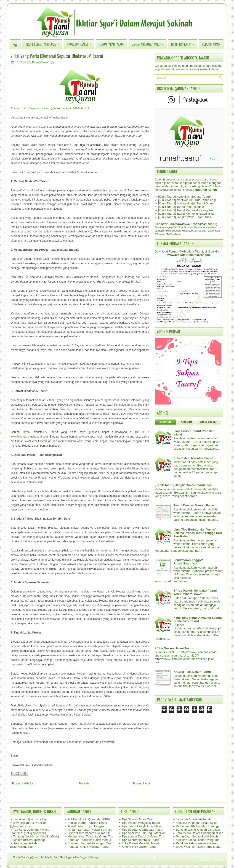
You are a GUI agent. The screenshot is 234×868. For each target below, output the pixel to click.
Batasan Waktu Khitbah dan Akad (198, 830)
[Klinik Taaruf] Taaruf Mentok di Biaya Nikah (187, 214)
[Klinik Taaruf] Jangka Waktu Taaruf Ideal (185, 217)
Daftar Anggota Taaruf (149, 43)
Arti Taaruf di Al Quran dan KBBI (89, 819)
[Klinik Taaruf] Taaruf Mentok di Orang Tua (186, 210)
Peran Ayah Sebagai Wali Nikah (197, 836)
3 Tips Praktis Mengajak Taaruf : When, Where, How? (196, 592)
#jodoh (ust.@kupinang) (29, 840)
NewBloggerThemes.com (210, 860)
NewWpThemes (154, 857)
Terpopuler (165, 422)
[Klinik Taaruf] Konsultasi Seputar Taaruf (184, 197)
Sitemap (94, 857)
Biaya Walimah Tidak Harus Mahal (199, 847)
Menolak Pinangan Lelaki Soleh (197, 823)
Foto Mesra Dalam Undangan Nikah (200, 833)
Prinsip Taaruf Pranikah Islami (87, 823)
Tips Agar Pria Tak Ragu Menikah (144, 833)
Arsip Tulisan (209, 422)
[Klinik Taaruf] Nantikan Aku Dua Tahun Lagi (187, 200)
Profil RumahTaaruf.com (44, 43)
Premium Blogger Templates (209, 857)
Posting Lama (142, 783)
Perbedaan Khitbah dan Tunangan (199, 826)
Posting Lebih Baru (24, 783)
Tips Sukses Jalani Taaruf (138, 819)
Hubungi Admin (211, 44)
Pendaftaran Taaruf (111, 44)
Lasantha (188, 857)
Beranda (84, 783)
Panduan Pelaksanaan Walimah (197, 843)
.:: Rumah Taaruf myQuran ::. (25, 857)
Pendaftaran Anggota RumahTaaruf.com (188, 562)
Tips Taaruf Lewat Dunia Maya (142, 826)
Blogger (83, 857)
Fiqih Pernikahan (184, 43)
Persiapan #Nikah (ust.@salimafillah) (23, 845)
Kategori (186, 422)
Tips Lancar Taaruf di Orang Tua (143, 836)
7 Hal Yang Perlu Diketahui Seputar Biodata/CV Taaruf (57, 56)
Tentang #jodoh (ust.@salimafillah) (36, 836)
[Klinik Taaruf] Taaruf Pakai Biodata (181, 207)
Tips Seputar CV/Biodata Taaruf (142, 830)
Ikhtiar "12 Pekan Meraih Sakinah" (90, 830)
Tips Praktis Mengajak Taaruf (141, 823)
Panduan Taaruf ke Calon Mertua (89, 840)
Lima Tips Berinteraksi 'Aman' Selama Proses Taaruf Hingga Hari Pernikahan (198, 533)
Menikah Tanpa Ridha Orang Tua (198, 840)
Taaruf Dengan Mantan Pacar (194, 505)
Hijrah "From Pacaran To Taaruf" (89, 833)
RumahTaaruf (40, 62)
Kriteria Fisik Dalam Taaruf (192, 672)
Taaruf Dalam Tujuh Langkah (86, 826)
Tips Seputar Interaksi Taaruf (140, 840)
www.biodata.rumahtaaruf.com (29, 437)
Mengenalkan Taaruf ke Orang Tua (90, 836)
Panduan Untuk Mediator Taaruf (89, 847)
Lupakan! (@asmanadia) (30, 819)
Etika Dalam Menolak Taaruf (193, 458)
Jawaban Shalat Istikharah (193, 819)
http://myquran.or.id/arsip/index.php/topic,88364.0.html (56, 108)
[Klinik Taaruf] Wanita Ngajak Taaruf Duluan (187, 203)
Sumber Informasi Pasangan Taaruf (91, 843)
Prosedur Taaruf (81, 43)
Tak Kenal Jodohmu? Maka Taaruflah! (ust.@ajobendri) (30, 831)
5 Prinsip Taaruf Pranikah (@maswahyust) (28, 824)
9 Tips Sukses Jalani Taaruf (174, 648)
